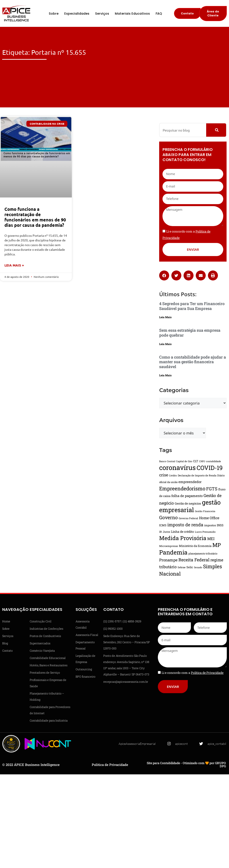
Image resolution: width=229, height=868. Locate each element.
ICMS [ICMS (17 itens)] (163, 525)
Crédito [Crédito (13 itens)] (173, 475)
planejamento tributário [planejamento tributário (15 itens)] (203, 553)
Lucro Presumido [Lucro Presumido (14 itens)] (205, 532)
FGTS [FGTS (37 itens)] (212, 489)
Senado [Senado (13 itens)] (198, 567)
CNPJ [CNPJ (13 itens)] (202, 461)
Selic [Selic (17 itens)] (190, 567)
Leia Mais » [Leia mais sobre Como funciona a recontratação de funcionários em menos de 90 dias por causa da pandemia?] (14, 265)
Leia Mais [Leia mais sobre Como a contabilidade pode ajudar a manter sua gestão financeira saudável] (165, 375)
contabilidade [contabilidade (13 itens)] (213, 461)
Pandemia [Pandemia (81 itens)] (173, 552)
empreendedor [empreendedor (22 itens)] (190, 482)
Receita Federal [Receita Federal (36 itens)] (194, 560)
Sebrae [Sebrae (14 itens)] (182, 567)
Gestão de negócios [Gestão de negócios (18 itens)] (188, 503)
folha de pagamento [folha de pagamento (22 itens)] (187, 496)
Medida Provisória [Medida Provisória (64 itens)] (183, 538)
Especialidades (77, 14)
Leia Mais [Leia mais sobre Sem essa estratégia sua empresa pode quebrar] (165, 344)
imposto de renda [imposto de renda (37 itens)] (185, 525)
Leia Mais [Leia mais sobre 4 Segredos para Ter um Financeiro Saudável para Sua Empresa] (165, 317)
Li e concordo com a (193, 673)
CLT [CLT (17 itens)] (196, 461)
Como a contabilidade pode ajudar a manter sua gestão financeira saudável (193, 362)
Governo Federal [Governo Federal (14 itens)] (188, 518)
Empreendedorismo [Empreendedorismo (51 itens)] (182, 488)
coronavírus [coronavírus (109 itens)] (177, 467)
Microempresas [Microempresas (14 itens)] (169, 546)
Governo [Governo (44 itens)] (168, 517)
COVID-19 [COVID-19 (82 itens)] (210, 468)
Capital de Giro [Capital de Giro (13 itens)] (184, 461)
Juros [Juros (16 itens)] (166, 532)
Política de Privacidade (110, 765)
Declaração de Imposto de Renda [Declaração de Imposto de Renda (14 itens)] (197, 475)
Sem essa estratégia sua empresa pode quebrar (190, 333)
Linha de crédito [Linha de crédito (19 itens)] (182, 532)
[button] (164, 275)
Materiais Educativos (132, 14)
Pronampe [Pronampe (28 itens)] (168, 560)
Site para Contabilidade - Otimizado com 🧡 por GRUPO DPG (186, 764)
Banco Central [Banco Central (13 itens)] (167, 461)
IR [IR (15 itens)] (160, 532)
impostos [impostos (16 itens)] (210, 525)
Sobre (54, 14)
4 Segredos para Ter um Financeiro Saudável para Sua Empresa (192, 306)
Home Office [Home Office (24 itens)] (209, 518)
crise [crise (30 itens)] (164, 475)
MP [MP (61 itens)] (217, 545)
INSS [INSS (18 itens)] (220, 525)
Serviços (102, 14)
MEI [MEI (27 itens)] (211, 539)
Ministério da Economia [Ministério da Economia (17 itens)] (195, 546)
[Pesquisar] (216, 130)
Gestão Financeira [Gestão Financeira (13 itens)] (205, 511)
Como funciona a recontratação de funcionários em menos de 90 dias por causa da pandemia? (35, 217)
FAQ (159, 14)
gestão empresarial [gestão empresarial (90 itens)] (190, 506)
